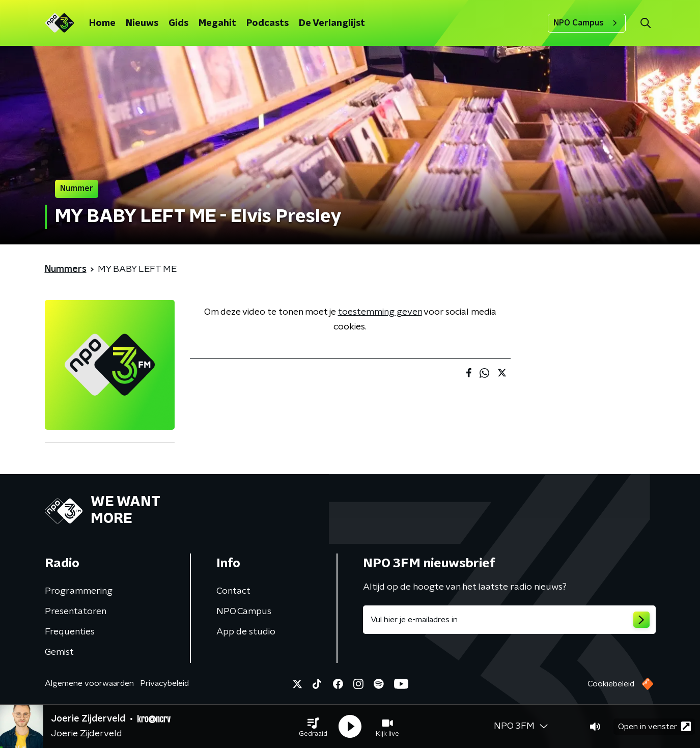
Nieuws (142, 23)
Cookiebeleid (611, 684)
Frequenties (70, 632)
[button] (313, 727)
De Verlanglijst (332, 23)
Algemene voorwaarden (89, 683)
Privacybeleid (164, 683)
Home (102, 23)
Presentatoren (76, 612)
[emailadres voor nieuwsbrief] (509, 620)
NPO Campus (587, 23)
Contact (233, 591)
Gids (178, 23)
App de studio (246, 632)
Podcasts (268, 23)
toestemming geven (380, 312)
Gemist (59, 652)
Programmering (79, 591)
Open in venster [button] (654, 726)
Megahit (217, 23)
